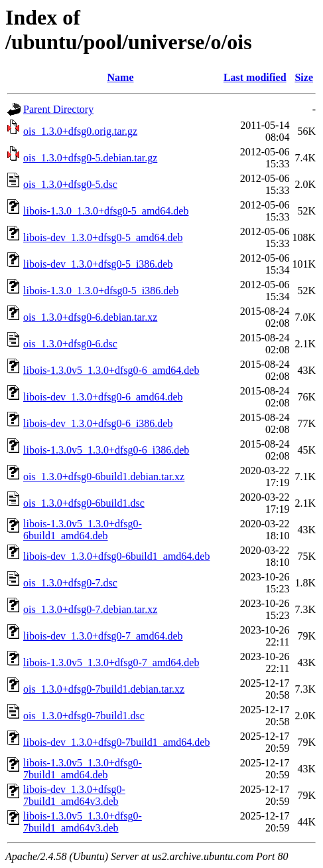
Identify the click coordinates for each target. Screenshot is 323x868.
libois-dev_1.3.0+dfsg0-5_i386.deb (98, 264)
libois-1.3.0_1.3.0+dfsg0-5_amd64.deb (106, 211)
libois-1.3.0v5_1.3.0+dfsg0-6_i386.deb (106, 450)
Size (304, 77)
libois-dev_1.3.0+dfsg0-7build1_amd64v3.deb (74, 795)
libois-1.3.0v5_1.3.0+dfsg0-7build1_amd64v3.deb (83, 822)
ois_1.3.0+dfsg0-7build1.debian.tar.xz (104, 689)
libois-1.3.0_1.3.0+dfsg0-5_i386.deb (101, 291)
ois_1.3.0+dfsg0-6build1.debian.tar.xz (104, 477)
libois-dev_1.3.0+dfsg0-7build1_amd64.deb (116, 742)
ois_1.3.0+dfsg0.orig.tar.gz (80, 131)
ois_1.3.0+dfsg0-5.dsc (70, 184)
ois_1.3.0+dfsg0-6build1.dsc (84, 503)
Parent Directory (58, 109)
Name (121, 77)
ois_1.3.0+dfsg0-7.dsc (70, 583)
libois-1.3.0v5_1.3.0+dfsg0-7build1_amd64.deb (83, 769)
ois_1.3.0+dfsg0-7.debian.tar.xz (90, 609)
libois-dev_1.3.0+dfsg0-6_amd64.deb (103, 397)
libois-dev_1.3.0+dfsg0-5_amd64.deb (103, 237)
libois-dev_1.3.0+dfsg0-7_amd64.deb (103, 636)
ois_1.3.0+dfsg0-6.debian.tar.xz (90, 317)
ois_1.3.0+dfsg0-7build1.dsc (84, 716)
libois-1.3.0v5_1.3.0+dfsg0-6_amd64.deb (111, 370)
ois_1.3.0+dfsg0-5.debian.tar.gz (90, 158)
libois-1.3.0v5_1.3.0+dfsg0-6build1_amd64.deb (83, 530)
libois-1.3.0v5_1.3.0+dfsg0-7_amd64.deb (111, 662)
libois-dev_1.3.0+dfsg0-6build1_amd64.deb (116, 556)
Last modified (255, 77)
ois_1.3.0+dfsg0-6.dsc (70, 344)
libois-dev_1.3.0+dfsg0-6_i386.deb (98, 423)
